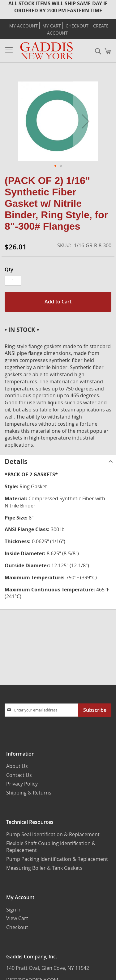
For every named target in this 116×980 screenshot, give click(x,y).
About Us (17, 766)
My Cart (52, 26)
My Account (24, 26)
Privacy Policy (22, 784)
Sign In (14, 910)
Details (16, 461)
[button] (86, 121)
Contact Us (19, 775)
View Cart (17, 918)
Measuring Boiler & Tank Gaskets (44, 868)
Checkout (77, 26)
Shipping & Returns (29, 793)
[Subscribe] (95, 710)
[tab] (58, 461)
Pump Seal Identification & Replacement (53, 834)
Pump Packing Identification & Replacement (57, 859)
